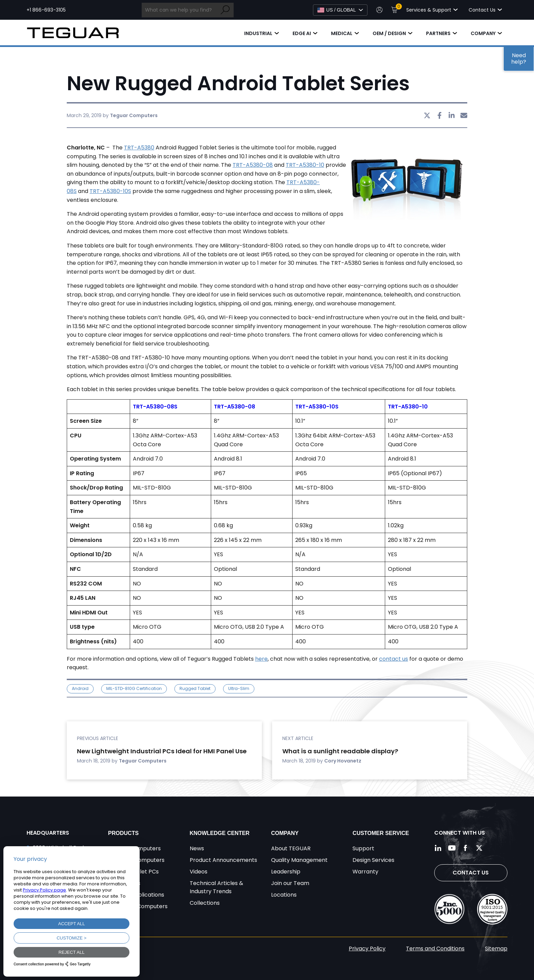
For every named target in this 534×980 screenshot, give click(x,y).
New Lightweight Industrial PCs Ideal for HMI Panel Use (162, 751)
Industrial (258, 33)
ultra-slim (239, 688)
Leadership (286, 872)
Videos (199, 872)
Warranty (365, 872)
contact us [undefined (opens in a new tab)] (394, 659)
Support (363, 848)
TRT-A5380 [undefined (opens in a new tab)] (139, 148)
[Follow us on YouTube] (452, 848)
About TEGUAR (291, 848)
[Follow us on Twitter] (479, 848)
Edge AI (302, 33)
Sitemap (496, 949)
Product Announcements (223, 860)
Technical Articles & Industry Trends (216, 887)
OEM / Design (389, 33)
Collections (205, 903)
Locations (284, 895)
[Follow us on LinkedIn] (438, 848)
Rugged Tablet (195, 688)
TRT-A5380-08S (155, 407)
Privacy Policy (367, 949)
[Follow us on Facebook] (466, 848)
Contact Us (471, 873)
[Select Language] (340, 10)
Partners (438, 33)
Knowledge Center (220, 833)
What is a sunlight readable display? (340, 751)
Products (123, 833)
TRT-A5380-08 (253, 165)
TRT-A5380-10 (305, 165)
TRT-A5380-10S (110, 191)
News (197, 848)
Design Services (373, 860)
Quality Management (299, 860)
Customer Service (381, 833)
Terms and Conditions (435, 949)
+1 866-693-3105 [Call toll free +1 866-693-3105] (46, 10)
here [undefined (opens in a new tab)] (261, 659)
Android (80, 688)
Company (483, 33)
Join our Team (290, 883)
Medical (342, 33)
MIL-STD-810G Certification (134, 688)
